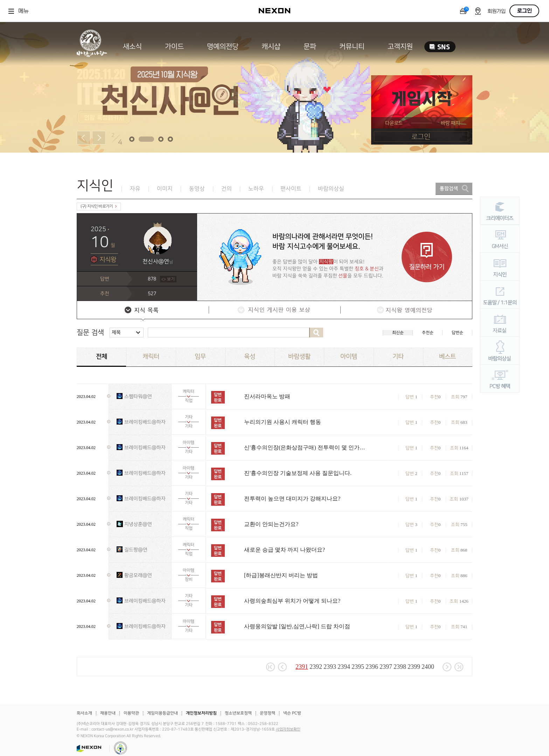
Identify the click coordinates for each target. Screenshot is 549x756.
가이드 (174, 47)
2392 (316, 667)
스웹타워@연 (138, 396)
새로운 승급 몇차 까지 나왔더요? (284, 550)
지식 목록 (143, 311)
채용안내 (108, 713)
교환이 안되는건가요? (271, 524)
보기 (171, 279)
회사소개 (84, 713)
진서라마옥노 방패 (267, 396)
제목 (116, 332)
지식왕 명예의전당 (406, 311)
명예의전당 (223, 47)
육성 (250, 356)
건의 (227, 189)
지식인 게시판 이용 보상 (274, 311)
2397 (386, 667)
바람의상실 (331, 189)
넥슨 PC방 (292, 713)
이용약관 (131, 713)
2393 (330, 667)
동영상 (197, 189)
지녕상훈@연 (138, 524)
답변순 (457, 333)
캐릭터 (151, 356)
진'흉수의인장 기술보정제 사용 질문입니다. (298, 473)
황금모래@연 (138, 575)
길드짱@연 (136, 550)
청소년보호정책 (238, 713)
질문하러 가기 (427, 257)
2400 (428, 667)
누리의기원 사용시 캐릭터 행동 (283, 422)
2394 (344, 667)
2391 (302, 667)
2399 (414, 667)
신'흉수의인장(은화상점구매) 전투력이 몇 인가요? (305, 447)
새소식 (132, 47)
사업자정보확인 (288, 729)
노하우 (256, 189)
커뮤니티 (352, 47)
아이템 (349, 356)
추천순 (428, 333)
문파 (310, 47)
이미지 (165, 189)
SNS (440, 47)
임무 (200, 356)
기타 (398, 356)
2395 (358, 667)
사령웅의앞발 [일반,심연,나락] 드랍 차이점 (297, 626)
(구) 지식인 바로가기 (99, 206)
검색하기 (316, 332)
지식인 (95, 186)
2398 (400, 667)
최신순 (398, 333)
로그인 (524, 11)
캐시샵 (271, 47)
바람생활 (299, 356)
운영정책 (267, 713)
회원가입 (496, 11)
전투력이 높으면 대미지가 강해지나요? (292, 499)
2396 (372, 667)
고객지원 (400, 47)
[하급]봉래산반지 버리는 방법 (281, 575)
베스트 (447, 356)
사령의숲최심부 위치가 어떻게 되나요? (292, 601)
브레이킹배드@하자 (145, 422)
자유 (135, 189)
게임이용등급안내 (162, 713)
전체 (102, 357)
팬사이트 (291, 189)
